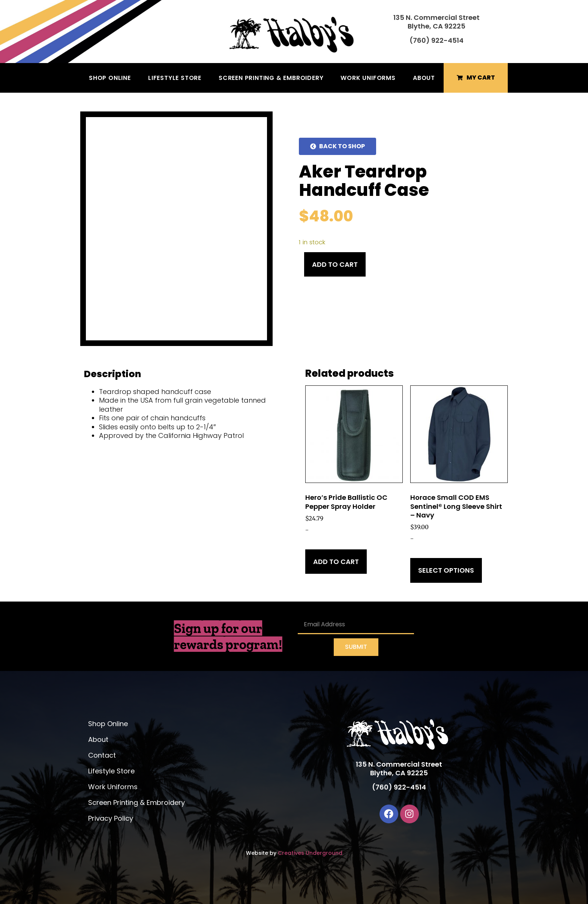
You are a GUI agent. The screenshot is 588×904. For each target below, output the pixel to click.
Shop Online (110, 78)
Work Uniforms (368, 78)
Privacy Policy (111, 818)
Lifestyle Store (175, 78)
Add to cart (335, 264)
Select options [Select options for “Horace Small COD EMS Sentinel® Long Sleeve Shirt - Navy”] (446, 570)
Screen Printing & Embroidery (271, 78)
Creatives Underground (310, 853)
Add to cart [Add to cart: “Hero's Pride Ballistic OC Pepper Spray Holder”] (336, 562)
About (424, 78)
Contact (102, 755)
